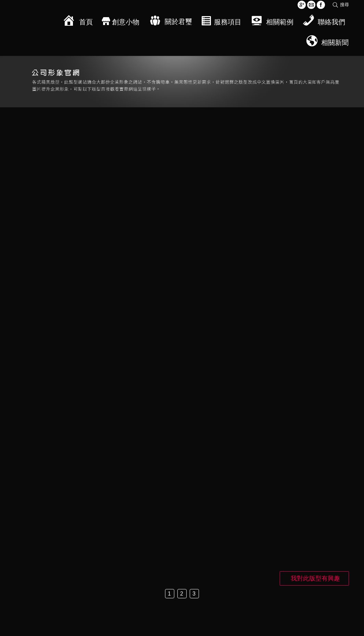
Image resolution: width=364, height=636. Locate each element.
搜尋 (344, 5)
